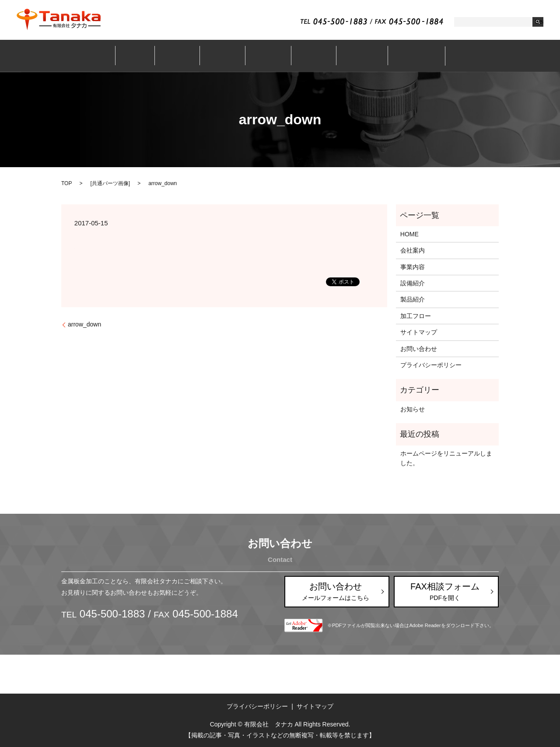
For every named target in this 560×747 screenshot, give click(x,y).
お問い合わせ (403, 56)
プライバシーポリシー (431, 365)
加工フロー (352, 56)
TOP (66, 183)
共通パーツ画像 (110, 183)
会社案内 (185, 56)
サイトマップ (419, 332)
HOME (409, 234)
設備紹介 (267, 56)
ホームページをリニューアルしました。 (446, 458)
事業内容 (226, 56)
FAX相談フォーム (445, 592)
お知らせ (413, 409)
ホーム (147, 56)
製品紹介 (308, 56)
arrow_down (84, 324)
